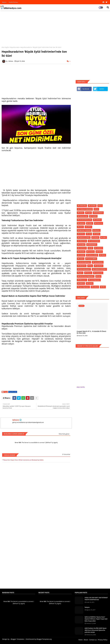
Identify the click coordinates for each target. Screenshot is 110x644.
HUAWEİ (93, 206)
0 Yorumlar (66, 454)
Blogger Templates (17, 639)
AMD (104, 237)
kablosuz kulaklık (84, 237)
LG (101, 206)
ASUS (81, 227)
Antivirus (99, 223)
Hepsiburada (15, 47)
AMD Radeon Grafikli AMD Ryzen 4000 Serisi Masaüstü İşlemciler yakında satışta (96, 630)
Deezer (89, 273)
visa (99, 276)
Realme (97, 230)
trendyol (82, 244)
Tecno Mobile (98, 262)
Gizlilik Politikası (13, 2)
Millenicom (83, 280)
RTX (104, 287)
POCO (100, 252)
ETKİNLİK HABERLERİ (86, 209)
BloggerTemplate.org (44, 639)
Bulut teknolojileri (85, 269)
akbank (96, 237)
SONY (90, 223)
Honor (81, 213)
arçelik (90, 283)
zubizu (81, 259)
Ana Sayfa (5, 47)
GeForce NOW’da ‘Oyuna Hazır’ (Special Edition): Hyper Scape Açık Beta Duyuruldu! (96, 619)
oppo (89, 213)
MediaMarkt (99, 213)
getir (81, 273)
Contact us (93, 640)
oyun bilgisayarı (84, 287)
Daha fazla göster (64, 434)
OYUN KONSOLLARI (85, 220)
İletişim (87, 607)
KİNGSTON (83, 241)
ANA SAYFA (81, 387)
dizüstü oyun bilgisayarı (86, 276)
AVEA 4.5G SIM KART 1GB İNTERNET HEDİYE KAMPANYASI (96, 599)
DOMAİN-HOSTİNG (100, 269)
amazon (91, 252)
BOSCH (82, 283)
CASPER (94, 216)
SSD (90, 234)
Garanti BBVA (92, 259)
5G (97, 209)
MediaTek (82, 266)
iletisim (4, 2)
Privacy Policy (103, 640)
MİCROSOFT (93, 244)
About (86, 640)
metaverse (99, 273)
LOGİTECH (83, 248)
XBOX (103, 255)
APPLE (89, 227)
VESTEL (82, 234)
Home (81, 640)
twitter (102, 89)
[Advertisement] (55, 28)
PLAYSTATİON (95, 241)
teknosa (82, 223)
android (96, 287)
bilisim (16, 420)
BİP (91, 248)
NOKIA (97, 234)
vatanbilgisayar (95, 280)
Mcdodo (82, 252)
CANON (82, 255)
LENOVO (98, 220)
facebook (86, 89)
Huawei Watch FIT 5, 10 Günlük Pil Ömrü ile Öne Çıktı (91, 332)
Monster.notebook (85, 230)
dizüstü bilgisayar (85, 262)
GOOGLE (99, 248)
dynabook (99, 266)
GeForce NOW (93, 255)
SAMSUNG (83, 206)
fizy (91, 266)
